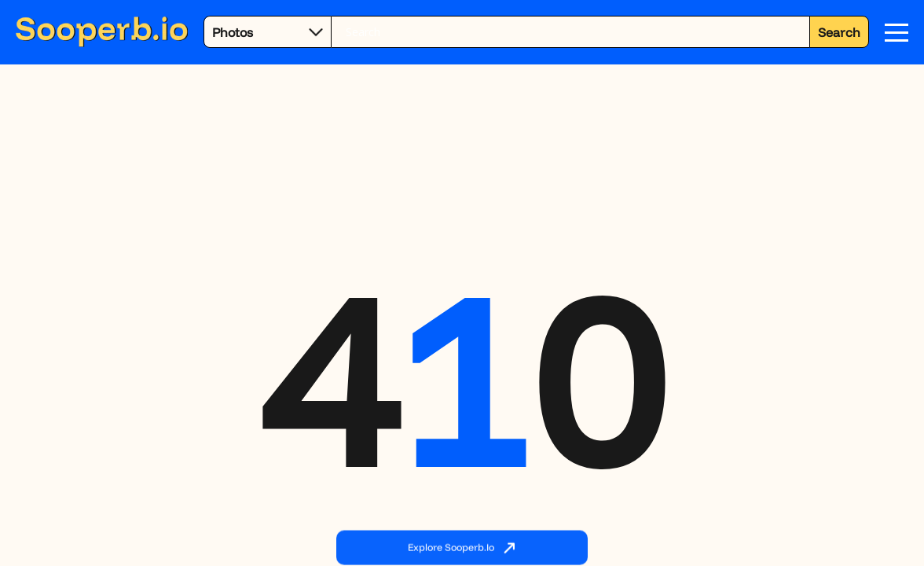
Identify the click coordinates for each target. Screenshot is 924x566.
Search (839, 32)
